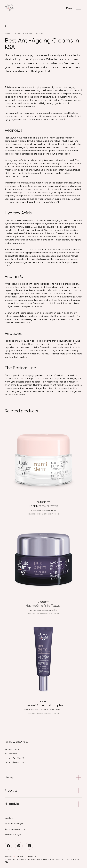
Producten (44, 791)
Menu (74, 8)
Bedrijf (44, 777)
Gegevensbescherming (15, 829)
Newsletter (9, 818)
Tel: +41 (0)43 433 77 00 (14, 758)
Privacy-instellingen (13, 835)
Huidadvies (44, 804)
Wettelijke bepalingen (14, 824)
